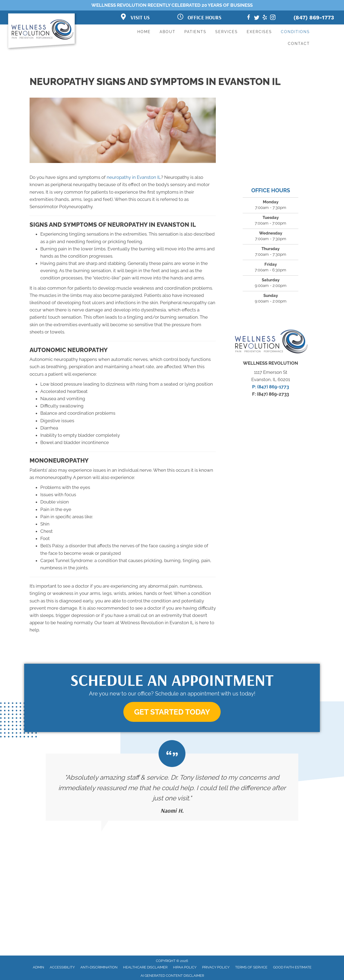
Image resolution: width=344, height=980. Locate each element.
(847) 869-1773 (314, 17)
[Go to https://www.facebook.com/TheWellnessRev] (249, 18)
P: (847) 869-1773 (270, 387)
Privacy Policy (216, 967)
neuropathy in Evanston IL (134, 177)
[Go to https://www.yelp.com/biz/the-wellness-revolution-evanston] (265, 18)
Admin (38, 967)
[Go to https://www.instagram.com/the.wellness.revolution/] (273, 18)
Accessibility (62, 967)
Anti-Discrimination (99, 967)
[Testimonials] (172, 787)
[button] (172, 712)
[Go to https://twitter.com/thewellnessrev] (257, 18)
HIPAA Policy (185, 967)
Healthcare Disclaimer (145, 967)
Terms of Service (251, 967)
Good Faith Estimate (292, 967)
